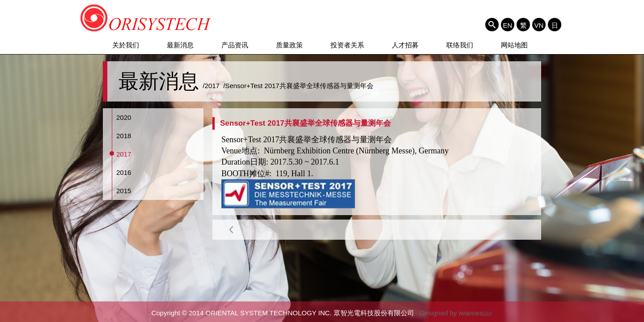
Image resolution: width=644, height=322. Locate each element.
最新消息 (180, 45)
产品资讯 (235, 45)
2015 (124, 191)
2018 (124, 136)
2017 (124, 154)
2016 (124, 172)
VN (539, 25)
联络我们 (460, 45)
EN (508, 25)
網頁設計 (484, 314)
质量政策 (289, 45)
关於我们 (126, 45)
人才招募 (405, 45)
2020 (124, 117)
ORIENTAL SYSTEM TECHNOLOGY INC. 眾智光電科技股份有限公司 (146, 18)
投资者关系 (347, 45)
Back (231, 230)
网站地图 (514, 45)
